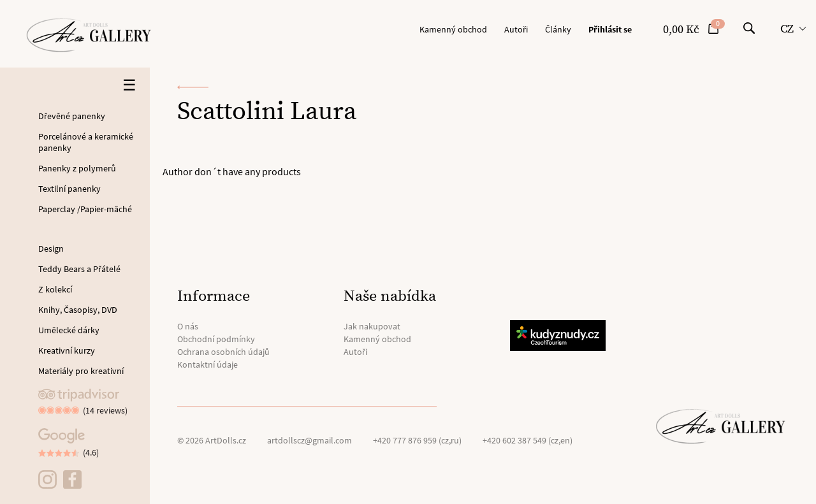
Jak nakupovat (372, 326)
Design (51, 248)
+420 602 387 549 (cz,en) (528, 440)
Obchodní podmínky (216, 339)
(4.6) (91, 452)
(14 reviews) (105, 410)
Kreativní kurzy (67, 350)
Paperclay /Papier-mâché (85, 209)
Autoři (516, 29)
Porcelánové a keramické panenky (86, 142)
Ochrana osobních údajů (223, 352)
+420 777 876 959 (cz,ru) (417, 440)
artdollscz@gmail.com (310, 440)
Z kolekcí (55, 289)
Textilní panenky (69, 189)
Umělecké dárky (69, 330)
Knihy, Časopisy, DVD (78, 310)
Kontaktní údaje (208, 364)
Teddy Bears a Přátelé (79, 269)
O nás (188, 326)
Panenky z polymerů (77, 168)
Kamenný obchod (453, 29)
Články (558, 29)
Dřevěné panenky (72, 116)
